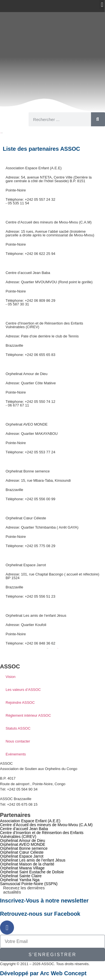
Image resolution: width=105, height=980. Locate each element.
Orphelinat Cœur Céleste (26, 518)
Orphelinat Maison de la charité (27, 864)
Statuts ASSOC (18, 728)
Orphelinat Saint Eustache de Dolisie (32, 872)
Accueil (0, 133)
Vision (11, 677)
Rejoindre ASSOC (20, 703)
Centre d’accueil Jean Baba (28, 273)
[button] (102, 5)
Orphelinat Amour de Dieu (27, 374)
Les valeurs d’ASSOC (23, 690)
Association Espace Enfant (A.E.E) (34, 168)
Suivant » (58, 648)
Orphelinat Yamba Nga (20, 880)
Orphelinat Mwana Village (22, 868)
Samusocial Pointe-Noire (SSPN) (29, 884)
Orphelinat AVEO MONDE (27, 424)
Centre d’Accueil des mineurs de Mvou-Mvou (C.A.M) (49, 222)
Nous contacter (18, 741)
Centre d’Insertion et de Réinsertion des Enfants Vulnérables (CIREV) (44, 325)
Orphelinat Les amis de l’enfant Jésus (36, 615)
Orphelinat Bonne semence (28, 471)
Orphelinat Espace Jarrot (26, 565)
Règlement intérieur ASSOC (28, 715)
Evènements (16, 754)
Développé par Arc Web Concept (43, 973)
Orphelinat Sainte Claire (21, 876)
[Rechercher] (98, 119)
